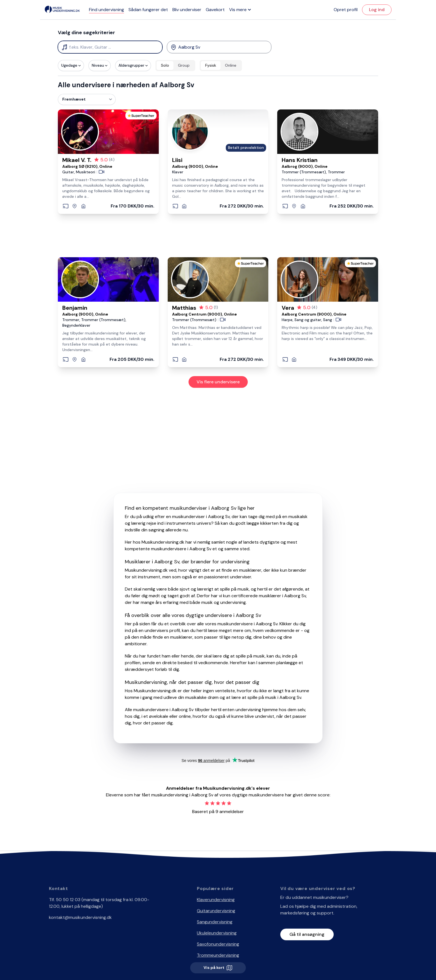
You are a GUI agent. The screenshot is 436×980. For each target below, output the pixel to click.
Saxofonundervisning (218, 944)
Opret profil (346, 10)
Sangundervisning (215, 922)
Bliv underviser (187, 10)
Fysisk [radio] (211, 65)
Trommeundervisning (218, 955)
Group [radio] (184, 65)
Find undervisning (106, 10)
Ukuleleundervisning (217, 933)
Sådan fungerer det (148, 10)
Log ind (377, 10)
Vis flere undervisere (218, 382)
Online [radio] (231, 65)
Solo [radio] (165, 65)
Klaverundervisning (216, 900)
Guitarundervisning (216, 911)
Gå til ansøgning (307, 934)
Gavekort (215, 10)
